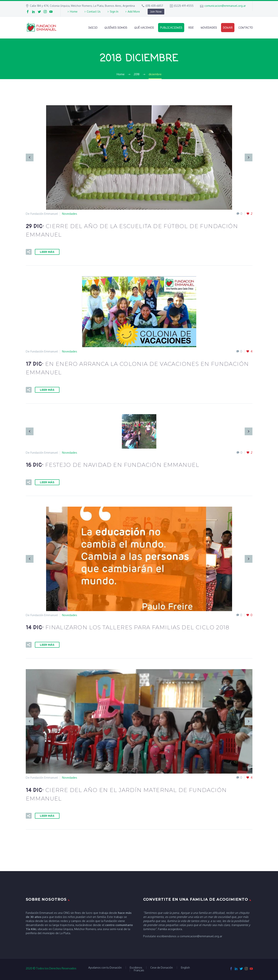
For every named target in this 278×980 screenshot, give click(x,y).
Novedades (209, 28)
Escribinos (136, 968)
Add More (134, 12)
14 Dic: (127, 628)
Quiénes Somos (116, 28)
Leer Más (47, 252)
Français (139, 970)
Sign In (114, 12)
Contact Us (94, 12)
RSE (191, 28)
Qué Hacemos (144, 28)
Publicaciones (171, 28)
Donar (228, 28)
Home (74, 12)
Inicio (93, 28)
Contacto (246, 28)
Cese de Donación (162, 968)
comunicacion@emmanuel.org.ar (225, 6)
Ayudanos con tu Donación (105, 968)
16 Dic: (113, 465)
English (185, 968)
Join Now (156, 12)
